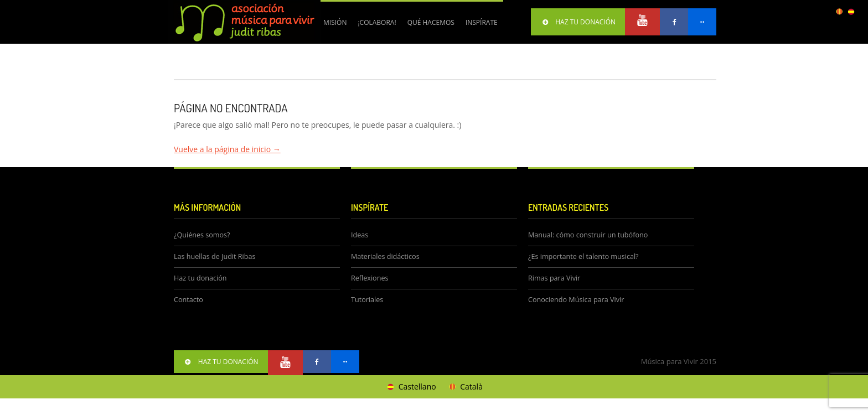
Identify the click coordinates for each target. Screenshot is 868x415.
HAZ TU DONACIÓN (578, 22)
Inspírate (482, 22)
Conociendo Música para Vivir (576, 300)
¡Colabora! (374, 27)
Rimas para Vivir (554, 278)
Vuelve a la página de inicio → (227, 149)
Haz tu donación (200, 278)
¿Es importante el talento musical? (583, 256)
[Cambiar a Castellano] (411, 387)
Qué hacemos (428, 27)
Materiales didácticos (385, 256)
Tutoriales (367, 300)
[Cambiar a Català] (465, 387)
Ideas (360, 235)
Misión (335, 22)
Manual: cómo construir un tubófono (588, 235)
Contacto (188, 300)
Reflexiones (370, 278)
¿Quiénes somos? (202, 235)
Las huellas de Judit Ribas (215, 256)
